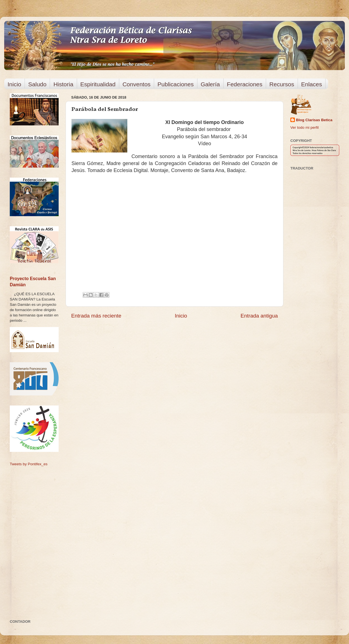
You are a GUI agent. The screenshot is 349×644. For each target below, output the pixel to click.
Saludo (37, 84)
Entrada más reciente (96, 316)
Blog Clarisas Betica (314, 120)
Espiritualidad (98, 84)
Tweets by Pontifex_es (29, 464)
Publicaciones (176, 84)
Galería (210, 84)
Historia (63, 84)
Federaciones (245, 84)
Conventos (137, 84)
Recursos (282, 84)
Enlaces (312, 84)
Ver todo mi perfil (304, 127)
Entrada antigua (259, 316)
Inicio (14, 84)
